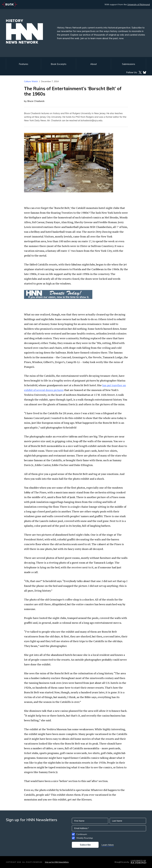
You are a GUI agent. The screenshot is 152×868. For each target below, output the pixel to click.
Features (24, 64)
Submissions (129, 64)
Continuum (82, 834)
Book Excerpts (59, 64)
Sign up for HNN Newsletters (57, 862)
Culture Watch (31, 81)
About (94, 64)
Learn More (108, 845)
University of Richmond (139, 4)
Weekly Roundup (85, 838)
